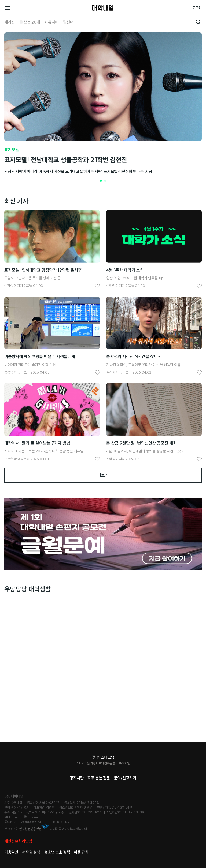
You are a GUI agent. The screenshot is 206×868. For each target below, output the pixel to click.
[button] (101, 181)
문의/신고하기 (125, 778)
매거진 (10, 22)
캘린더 (68, 22)
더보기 (103, 475)
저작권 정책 (31, 852)
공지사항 (77, 778)
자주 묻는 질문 (99, 778)
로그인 (197, 8)
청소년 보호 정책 (57, 852)
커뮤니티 (51, 22)
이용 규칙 (81, 852)
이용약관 (11, 852)
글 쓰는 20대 (30, 22)
